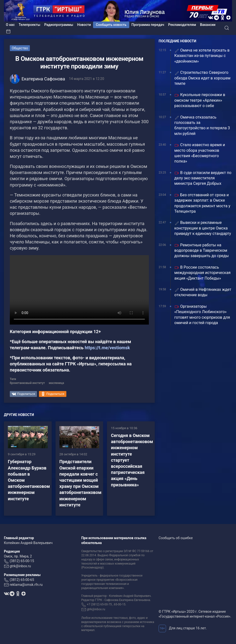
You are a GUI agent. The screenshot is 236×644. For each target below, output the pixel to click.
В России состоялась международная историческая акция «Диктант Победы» (202, 273)
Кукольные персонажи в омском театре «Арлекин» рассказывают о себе (200, 100)
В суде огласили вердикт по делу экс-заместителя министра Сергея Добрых (203, 178)
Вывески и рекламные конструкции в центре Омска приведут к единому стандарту (203, 228)
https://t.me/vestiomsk (107, 348)
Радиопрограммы (59, 25)
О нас (10, 25)
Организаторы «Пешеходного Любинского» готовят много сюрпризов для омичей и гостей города (202, 315)
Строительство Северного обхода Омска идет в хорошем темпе (202, 78)
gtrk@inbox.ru (20, 566)
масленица (56, 383)
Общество (20, 48)
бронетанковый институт (27, 383)
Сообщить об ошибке (176, 538)
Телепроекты (29, 25)
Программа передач (148, 25)
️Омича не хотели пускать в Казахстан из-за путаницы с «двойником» (202, 56)
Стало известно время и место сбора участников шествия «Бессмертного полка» (200, 153)
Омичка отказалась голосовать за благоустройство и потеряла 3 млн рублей (202, 125)
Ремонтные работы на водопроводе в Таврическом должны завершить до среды (201, 251)
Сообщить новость (111, 25)
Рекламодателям (182, 25)
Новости (84, 25)
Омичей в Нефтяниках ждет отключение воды (203, 292)
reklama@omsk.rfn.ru (26, 585)
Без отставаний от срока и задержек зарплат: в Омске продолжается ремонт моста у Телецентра (202, 203)
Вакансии (208, 25)
